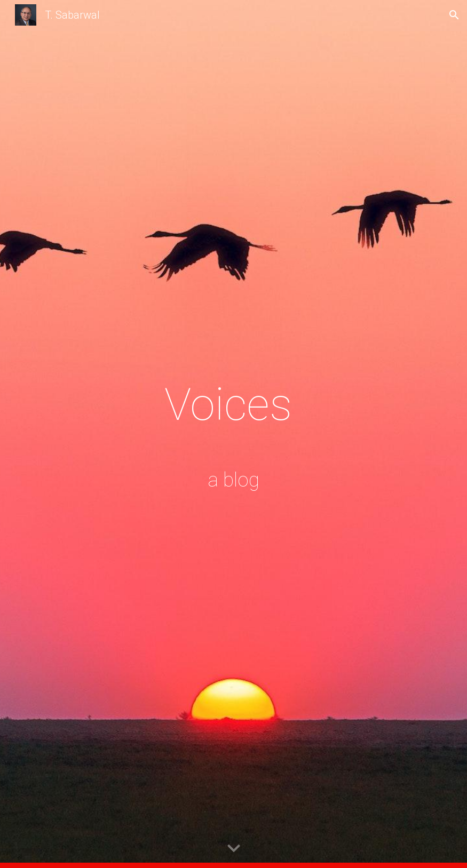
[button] (454, 15)
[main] (234, 434)
